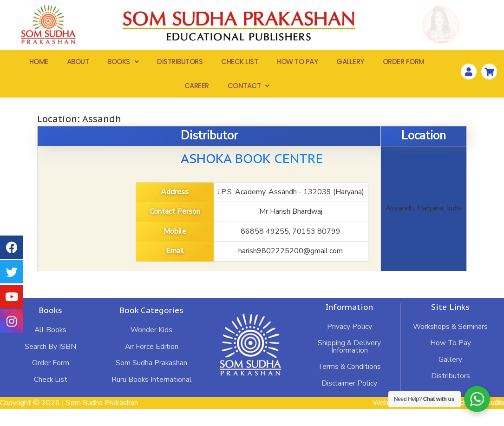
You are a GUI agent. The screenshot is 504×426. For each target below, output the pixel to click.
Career (197, 88)
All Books (50, 346)
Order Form (404, 63)
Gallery (350, 63)
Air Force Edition (151, 363)
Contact (249, 88)
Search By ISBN (50, 363)
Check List (239, 63)
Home (39, 63)
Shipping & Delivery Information (350, 363)
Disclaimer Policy (349, 400)
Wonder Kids (151, 346)
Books (123, 63)
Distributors (180, 63)
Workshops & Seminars (450, 342)
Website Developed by (438, 420)
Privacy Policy (350, 342)
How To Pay (297, 63)
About (78, 63)
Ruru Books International (151, 396)
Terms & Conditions (349, 383)
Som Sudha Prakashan (151, 380)
